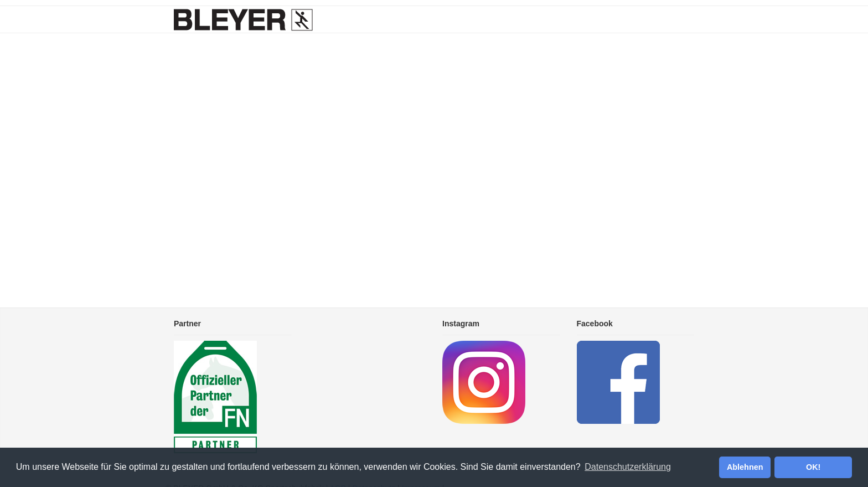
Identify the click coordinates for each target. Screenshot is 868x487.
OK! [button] (813, 467)
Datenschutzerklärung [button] (628, 467)
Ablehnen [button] (745, 467)
